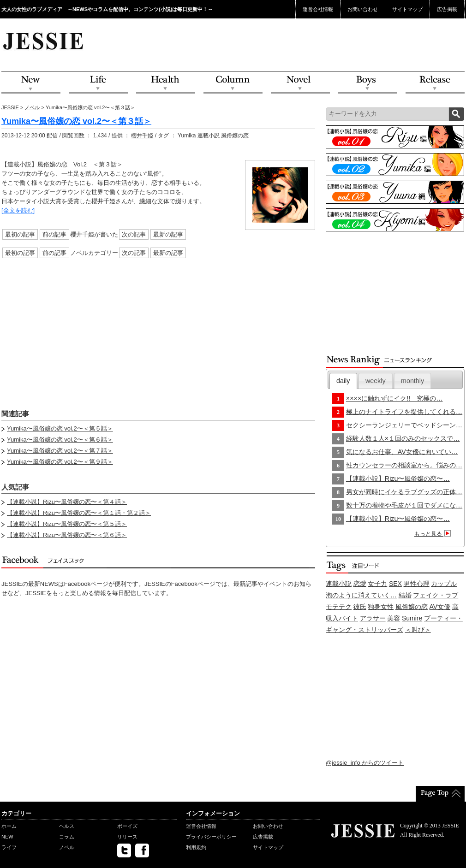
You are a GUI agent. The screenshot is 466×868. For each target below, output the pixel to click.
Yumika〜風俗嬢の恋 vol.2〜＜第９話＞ (60, 462)
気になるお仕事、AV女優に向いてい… (402, 452)
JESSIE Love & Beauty (44, 41)
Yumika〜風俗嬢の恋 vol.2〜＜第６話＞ (60, 440)
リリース (127, 837)
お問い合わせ (363, 9)
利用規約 (196, 847)
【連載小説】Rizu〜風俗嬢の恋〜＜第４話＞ (67, 502)
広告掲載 (447, 9)
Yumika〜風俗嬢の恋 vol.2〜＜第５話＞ (60, 428)
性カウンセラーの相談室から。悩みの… (404, 465)
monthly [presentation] (412, 381)
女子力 (377, 584)
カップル (444, 584)
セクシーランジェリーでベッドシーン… (404, 425)
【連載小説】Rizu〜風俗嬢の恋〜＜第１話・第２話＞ (79, 513)
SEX (395, 584)
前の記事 (54, 234)
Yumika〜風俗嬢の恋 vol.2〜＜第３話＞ (76, 121)
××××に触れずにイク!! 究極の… (394, 398)
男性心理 (417, 584)
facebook (142, 850)
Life (98, 83)
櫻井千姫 (142, 136)
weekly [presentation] (376, 381)
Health (166, 83)
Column (233, 83)
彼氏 (360, 607)
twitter (124, 850)
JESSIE (10, 107)
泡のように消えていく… (361, 595)
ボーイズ (127, 826)
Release (435, 83)
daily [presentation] (343, 381)
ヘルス (67, 826)
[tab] (343, 381)
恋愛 (360, 584)
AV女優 (440, 607)
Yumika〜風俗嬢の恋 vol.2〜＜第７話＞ (60, 451)
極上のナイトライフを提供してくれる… (404, 412)
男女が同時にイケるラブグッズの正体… (404, 492)
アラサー (373, 618)
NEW (31, 83)
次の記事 (134, 234)
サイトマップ (407, 9)
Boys (368, 83)
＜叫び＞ (418, 630)
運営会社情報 (318, 9)
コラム (67, 837)
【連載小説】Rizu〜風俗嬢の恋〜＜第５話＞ (67, 524)
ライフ (9, 847)
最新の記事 (168, 234)
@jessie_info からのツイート (365, 763)
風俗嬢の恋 (412, 607)
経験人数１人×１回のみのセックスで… (403, 438)
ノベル (32, 107)
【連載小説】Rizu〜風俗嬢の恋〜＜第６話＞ (67, 535)
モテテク (339, 607)
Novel (300, 83)
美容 (394, 618)
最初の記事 (20, 234)
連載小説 (339, 584)
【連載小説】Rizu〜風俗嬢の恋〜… (398, 478)
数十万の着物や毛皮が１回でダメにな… (404, 505)
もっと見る (434, 534)
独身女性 (381, 607)
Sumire (412, 618)
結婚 (405, 595)
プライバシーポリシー (211, 837)
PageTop (440, 794)
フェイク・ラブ (436, 595)
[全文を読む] (18, 210)
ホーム (9, 826)
